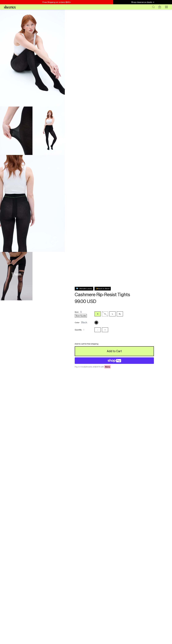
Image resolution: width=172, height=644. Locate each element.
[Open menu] (166, 7)
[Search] (153, 7)
